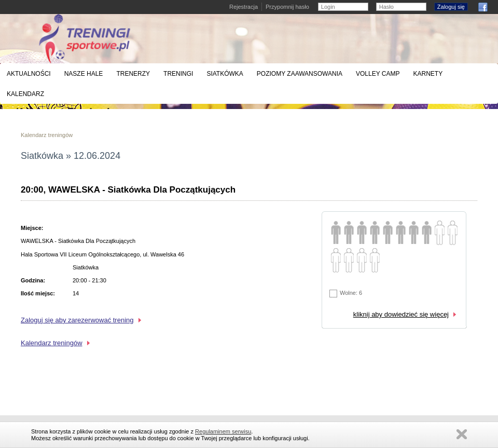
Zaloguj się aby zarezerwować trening (77, 320)
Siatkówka (225, 74)
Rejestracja (244, 7)
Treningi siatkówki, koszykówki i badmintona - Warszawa (85, 39)
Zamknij (462, 434)
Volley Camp (378, 74)
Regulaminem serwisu (223, 431)
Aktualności (29, 74)
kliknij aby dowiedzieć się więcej (401, 314)
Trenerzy (133, 74)
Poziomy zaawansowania (300, 74)
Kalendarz (25, 94)
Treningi (178, 74)
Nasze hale (84, 74)
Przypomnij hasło (287, 7)
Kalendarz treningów (47, 135)
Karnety (428, 74)
